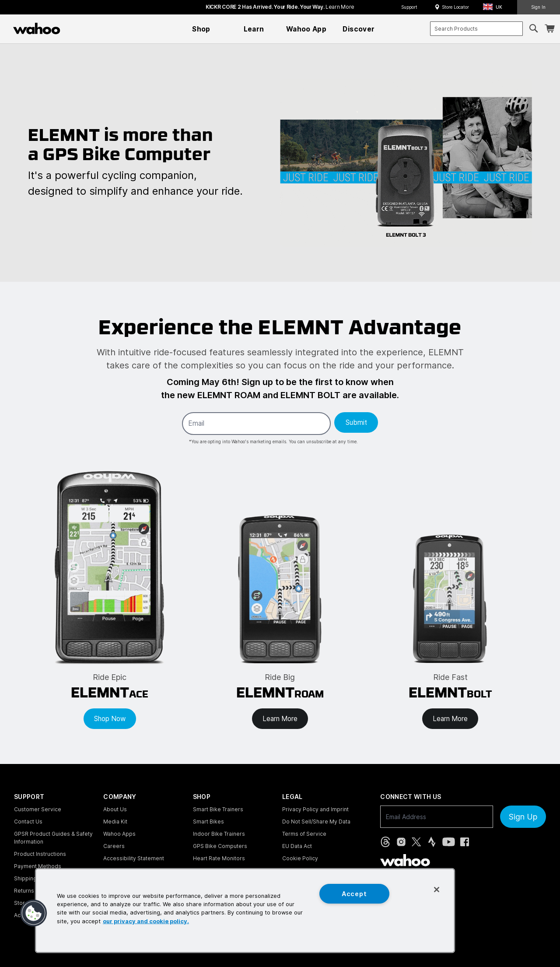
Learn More (280, 719)
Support (409, 7)
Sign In (538, 7)
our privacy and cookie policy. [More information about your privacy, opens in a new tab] (146, 921)
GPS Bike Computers (220, 846)
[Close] (437, 890)
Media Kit (115, 822)
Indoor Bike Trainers (219, 834)
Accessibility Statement (134, 858)
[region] (245, 911)
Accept (354, 894)
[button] (495, 7)
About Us (115, 809)
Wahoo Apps (119, 834)
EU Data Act (297, 846)
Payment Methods (38, 866)
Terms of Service (304, 834)
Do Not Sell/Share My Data (316, 822)
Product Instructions (40, 854)
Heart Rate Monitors (219, 858)
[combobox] (476, 29)
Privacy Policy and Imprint (315, 809)
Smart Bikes (208, 822)
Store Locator (455, 7)
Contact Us (28, 822)
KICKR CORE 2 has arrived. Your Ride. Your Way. (280, 7)
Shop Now (110, 719)
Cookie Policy (300, 858)
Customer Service (38, 809)
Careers (114, 846)
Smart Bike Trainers (218, 809)
